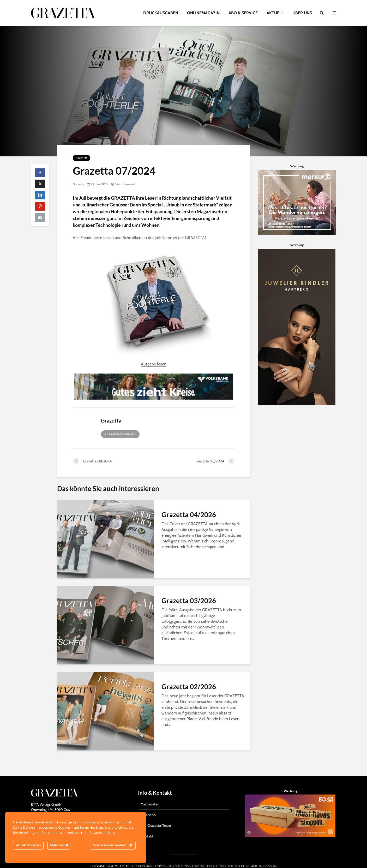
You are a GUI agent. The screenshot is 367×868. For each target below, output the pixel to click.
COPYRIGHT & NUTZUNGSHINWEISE (180, 856)
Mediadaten (150, 794)
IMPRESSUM (268, 856)
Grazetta (82, 158)
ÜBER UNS (302, 13)
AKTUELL (275, 13)
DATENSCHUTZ (238, 856)
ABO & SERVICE (243, 13)
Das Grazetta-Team (156, 816)
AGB (254, 856)
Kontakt (147, 826)
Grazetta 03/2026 (189, 601)
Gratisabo (148, 805)
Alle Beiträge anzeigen (120, 434)
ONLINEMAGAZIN (203, 13)
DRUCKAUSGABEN (161, 13)
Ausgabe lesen (154, 364)
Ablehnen (59, 845)
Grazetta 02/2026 (189, 687)
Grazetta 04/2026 (189, 515)
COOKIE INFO (216, 856)
